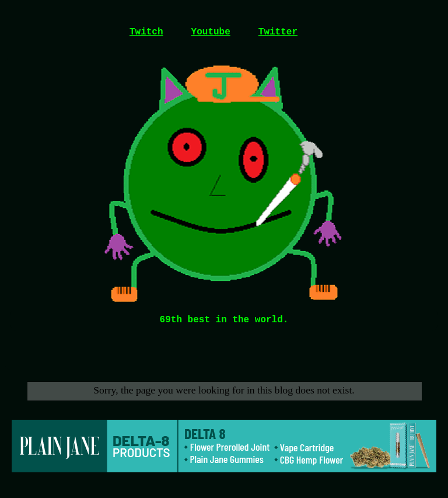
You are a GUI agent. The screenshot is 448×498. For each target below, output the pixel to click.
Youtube (211, 32)
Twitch (146, 32)
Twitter (278, 32)
